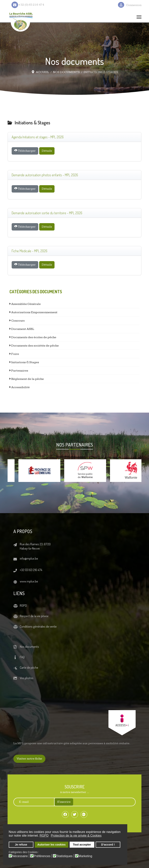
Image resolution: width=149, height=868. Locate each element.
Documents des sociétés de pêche (35, 346)
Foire (15, 354)
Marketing (85, 856)
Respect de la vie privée (34, 616)
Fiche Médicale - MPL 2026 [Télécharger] (29, 251)
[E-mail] (32, 802)
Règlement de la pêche (27, 379)
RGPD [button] (44, 836)
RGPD (23, 606)
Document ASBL (22, 329)
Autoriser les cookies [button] (52, 845)
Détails (47, 151)
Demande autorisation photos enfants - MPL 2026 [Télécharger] (45, 175)
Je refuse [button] (21, 845)
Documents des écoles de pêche (33, 337)
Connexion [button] (134, 5)
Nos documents (29, 647)
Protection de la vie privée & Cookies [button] (76, 836)
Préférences (42, 856)
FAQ (22, 657)
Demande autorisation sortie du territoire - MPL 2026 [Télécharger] (47, 213)
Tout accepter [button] (82, 845)
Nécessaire (20, 856)
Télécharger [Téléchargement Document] (25, 151)
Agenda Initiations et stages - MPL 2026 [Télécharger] (38, 137)
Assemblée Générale (26, 304)
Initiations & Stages (25, 362)
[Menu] (139, 17)
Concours (18, 321)
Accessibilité (20, 387)
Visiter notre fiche (29, 759)
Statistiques (65, 856)
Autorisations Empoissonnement (34, 312)
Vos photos (27, 678)
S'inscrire (64, 802)
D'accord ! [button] (108, 845)
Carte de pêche (29, 668)
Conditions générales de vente (38, 626)
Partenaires (19, 371)
